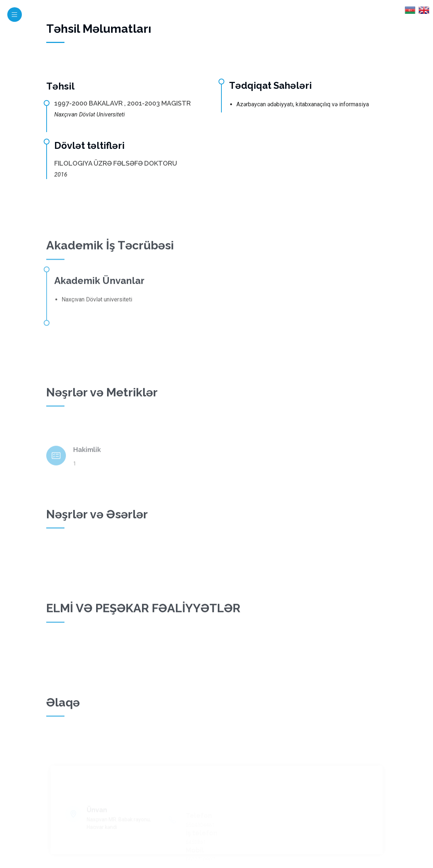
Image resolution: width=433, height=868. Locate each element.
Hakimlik (87, 460)
